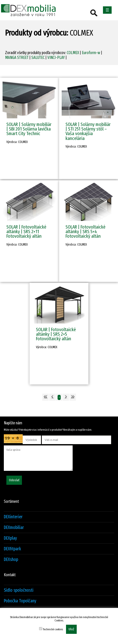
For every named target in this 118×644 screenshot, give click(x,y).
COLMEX (73, 53)
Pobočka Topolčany (20, 601)
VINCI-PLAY (56, 58)
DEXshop (11, 560)
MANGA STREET (17, 58)
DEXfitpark (12, 549)
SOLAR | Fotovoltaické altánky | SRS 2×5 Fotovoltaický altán (56, 334)
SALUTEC (38, 58)
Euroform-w (91, 53)
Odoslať (14, 480)
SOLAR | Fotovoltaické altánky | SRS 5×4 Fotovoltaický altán (86, 231)
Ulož (71, 629)
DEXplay (10, 538)
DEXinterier (13, 517)
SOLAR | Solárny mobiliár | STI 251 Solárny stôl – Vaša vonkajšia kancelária (88, 131)
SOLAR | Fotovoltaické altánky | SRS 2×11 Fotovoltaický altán (26, 231)
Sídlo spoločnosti (19, 590)
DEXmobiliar (14, 528)
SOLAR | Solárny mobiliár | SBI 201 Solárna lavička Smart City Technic (29, 129)
